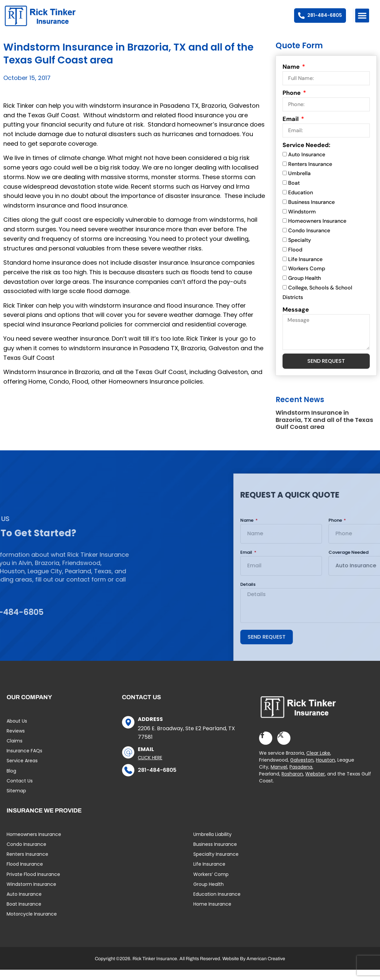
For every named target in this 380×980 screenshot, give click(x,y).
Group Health (304, 288)
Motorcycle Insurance (32, 924)
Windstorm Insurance (31, 894)
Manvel (279, 777)
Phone (292, 103)
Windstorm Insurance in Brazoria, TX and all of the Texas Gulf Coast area (324, 430)
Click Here (150, 768)
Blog (11, 781)
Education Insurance (217, 904)
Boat (294, 193)
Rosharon (292, 784)
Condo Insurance (309, 241)
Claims (15, 751)
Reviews (16, 741)
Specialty (300, 250)
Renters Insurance (310, 174)
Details (343, 595)
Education (301, 203)
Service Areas (22, 771)
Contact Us (20, 791)
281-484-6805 (157, 780)
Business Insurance (311, 212)
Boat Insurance (24, 914)
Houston (325, 770)
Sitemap (16, 801)
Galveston (302, 770)
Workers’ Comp (211, 884)
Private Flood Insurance (33, 884)
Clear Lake (318, 763)
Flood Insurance (25, 874)
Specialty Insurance (216, 864)
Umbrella (299, 184)
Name (292, 77)
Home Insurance (212, 914)
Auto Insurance (307, 165)
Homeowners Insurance (317, 231)
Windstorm (302, 222)
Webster (315, 784)
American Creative (266, 969)
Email (291, 129)
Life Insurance (305, 269)
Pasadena (301, 777)
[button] (362, 16)
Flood (295, 260)
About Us (17, 731)
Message (296, 320)
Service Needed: (306, 155)
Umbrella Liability (212, 845)
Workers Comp (307, 279)
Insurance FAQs (24, 761)
